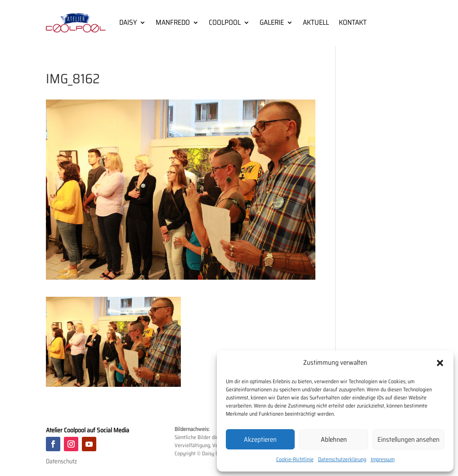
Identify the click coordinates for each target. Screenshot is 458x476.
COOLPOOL (225, 22)
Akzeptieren (260, 440)
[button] (440, 363)
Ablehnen (334, 440)
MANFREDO (173, 22)
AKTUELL (316, 22)
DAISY (128, 22)
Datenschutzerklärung (342, 459)
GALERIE (272, 22)
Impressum (383, 459)
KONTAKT (353, 22)
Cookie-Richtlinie (295, 459)
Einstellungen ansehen (409, 440)
